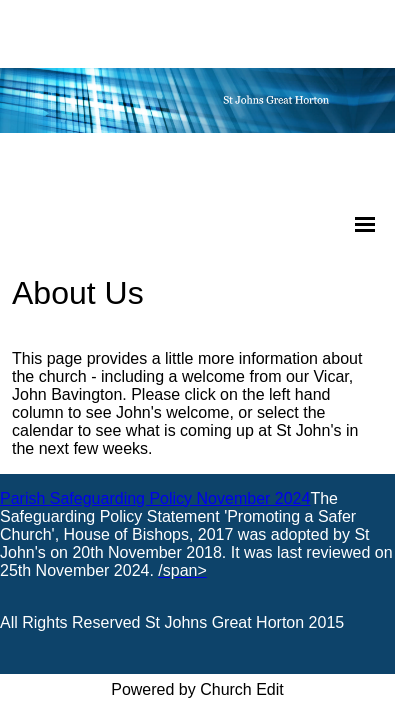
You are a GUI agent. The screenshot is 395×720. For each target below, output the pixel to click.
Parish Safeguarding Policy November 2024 (155, 498)
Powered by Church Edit (197, 689)
